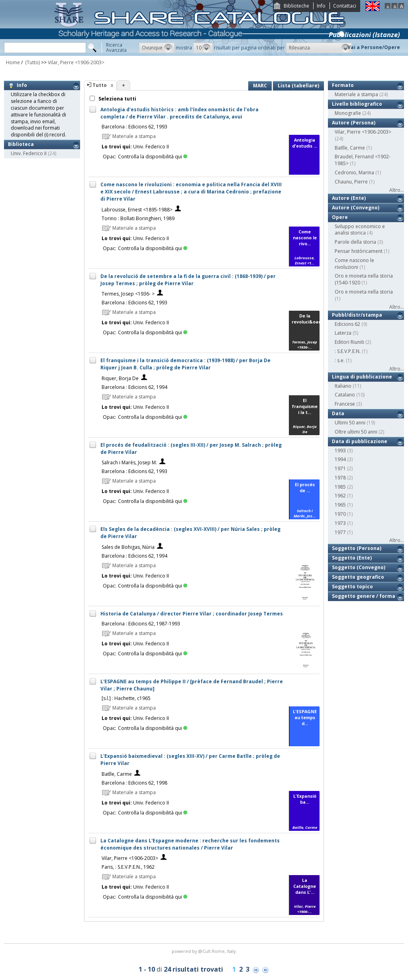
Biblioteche (296, 6)
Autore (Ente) (349, 198)
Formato (343, 85)
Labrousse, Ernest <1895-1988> (137, 210)
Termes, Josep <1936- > (128, 294)
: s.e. (340, 360)
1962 (340, 496)
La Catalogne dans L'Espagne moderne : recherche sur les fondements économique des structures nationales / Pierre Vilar (190, 844)
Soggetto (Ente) (352, 558)
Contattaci (345, 6)
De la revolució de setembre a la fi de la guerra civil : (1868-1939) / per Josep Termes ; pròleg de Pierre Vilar (188, 280)
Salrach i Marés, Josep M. (129, 462)
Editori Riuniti (349, 342)
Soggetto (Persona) (357, 548)
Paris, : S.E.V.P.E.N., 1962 (128, 867)
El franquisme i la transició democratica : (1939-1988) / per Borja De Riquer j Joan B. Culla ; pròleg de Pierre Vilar (185, 364)
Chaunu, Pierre (351, 182)
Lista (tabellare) (298, 86)
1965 (340, 505)
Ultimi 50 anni (350, 423)
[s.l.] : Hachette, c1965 (126, 698)
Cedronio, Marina (354, 173)
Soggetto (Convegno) (359, 567)
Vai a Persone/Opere (374, 47)
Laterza (343, 333)
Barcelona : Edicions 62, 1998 (134, 783)
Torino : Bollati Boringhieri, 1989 (138, 218)
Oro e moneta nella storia (364, 292)
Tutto (100, 85)
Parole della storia (355, 242)
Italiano (343, 386)
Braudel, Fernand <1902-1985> (363, 160)
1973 (340, 523)
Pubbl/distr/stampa (357, 315)
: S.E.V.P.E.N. (348, 351)
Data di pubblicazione (360, 441)
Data (338, 413)
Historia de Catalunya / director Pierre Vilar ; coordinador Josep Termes (192, 614)
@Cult (205, 951)
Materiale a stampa (356, 94)
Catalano (345, 395)
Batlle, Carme (117, 774)
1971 (340, 468)
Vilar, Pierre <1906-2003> (76, 62)
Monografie (348, 113)
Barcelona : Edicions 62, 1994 (134, 387)
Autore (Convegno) (356, 208)
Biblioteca (21, 144)
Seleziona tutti (117, 99)
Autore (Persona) (354, 123)
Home (13, 62)
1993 (340, 451)
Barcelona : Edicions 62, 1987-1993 (141, 624)
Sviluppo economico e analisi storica (360, 230)
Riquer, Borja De (120, 378)
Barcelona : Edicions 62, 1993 (134, 127)
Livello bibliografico (357, 104)
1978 (340, 478)
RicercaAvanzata (116, 47)
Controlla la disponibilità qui (153, 157)
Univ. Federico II (29, 153)
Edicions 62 (347, 324)
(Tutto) (32, 62)
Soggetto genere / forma (364, 596)
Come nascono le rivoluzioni (354, 264)
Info (321, 6)
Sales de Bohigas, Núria (128, 547)
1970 (340, 514)
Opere (340, 217)
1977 (340, 532)
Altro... (397, 190)
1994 (340, 459)
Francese (345, 404)
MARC (260, 86)
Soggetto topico (352, 587)
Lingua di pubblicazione (362, 377)
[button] (157, 48)
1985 (340, 487)
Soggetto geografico (358, 577)
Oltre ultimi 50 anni (356, 432)
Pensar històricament (359, 251)
